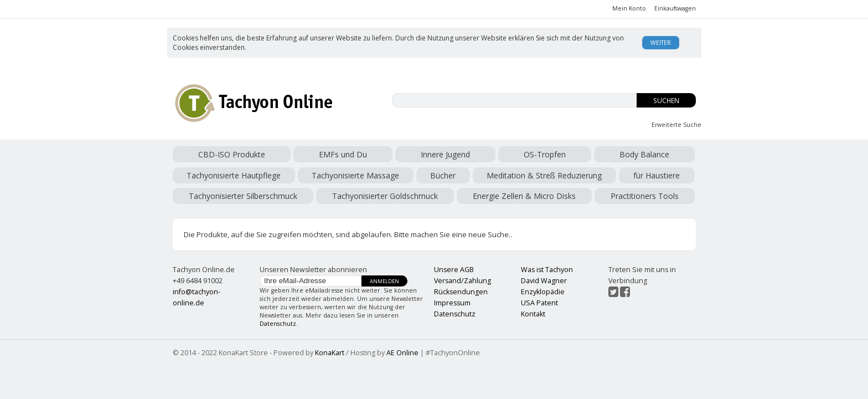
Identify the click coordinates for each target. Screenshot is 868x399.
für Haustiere (657, 175)
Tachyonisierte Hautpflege (234, 175)
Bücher (443, 175)
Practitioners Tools (645, 196)
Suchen (666, 101)
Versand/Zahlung (463, 281)
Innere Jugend (445, 154)
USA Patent (539, 303)
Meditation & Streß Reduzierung (544, 175)
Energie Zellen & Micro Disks (524, 196)
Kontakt (533, 314)
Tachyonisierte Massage (355, 175)
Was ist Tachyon (547, 270)
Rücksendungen (461, 292)
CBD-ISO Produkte (232, 154)
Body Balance (644, 154)
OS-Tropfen (545, 154)
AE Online (402, 353)
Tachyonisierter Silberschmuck (243, 196)
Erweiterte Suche (676, 125)
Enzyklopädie (543, 292)
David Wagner (544, 281)
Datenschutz (278, 324)
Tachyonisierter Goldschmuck (385, 196)
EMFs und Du (343, 154)
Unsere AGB (454, 270)
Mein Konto (629, 8)
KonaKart (330, 353)
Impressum (452, 303)
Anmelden (384, 281)
